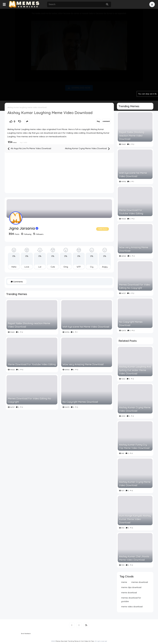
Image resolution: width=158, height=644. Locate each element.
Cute (53, 267)
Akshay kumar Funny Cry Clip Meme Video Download (134, 446)
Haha (14, 267)
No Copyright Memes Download (80, 402)
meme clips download (131, 587)
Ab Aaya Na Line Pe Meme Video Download (29, 149)
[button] (152, 4)
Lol (40, 267)
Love (27, 267)
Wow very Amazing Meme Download (83, 364)
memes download (140, 582)
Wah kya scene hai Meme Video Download (86, 327)
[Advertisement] (79, 54)
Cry (92, 267)
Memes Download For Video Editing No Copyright (29, 400)
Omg (66, 267)
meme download (129, 593)
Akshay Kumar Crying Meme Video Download (87, 149)
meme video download (132, 607)
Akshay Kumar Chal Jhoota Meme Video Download (134, 558)
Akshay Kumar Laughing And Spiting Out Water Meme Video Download (135, 370)
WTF (79, 267)
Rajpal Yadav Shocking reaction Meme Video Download (29, 325)
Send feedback (26, 634)
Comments (17, 282)
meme (124, 582)
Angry (105, 267)
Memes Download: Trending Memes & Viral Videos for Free (75, 641)
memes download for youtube (131, 600)
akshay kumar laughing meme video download (27, 107)
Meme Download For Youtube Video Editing (32, 364)
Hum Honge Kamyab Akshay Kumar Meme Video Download (135, 519)
